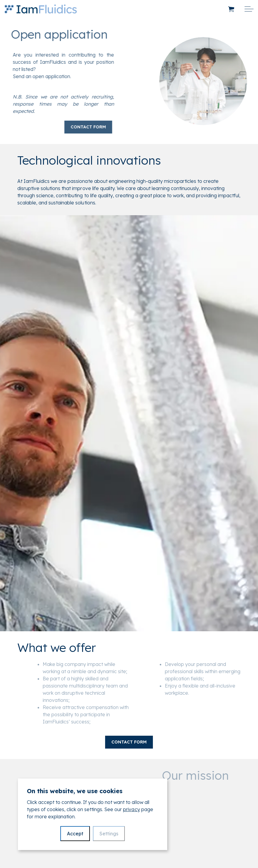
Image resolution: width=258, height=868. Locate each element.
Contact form (80, 127)
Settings (109, 834)
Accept (75, 834)
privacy (131, 809)
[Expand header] (249, 9)
